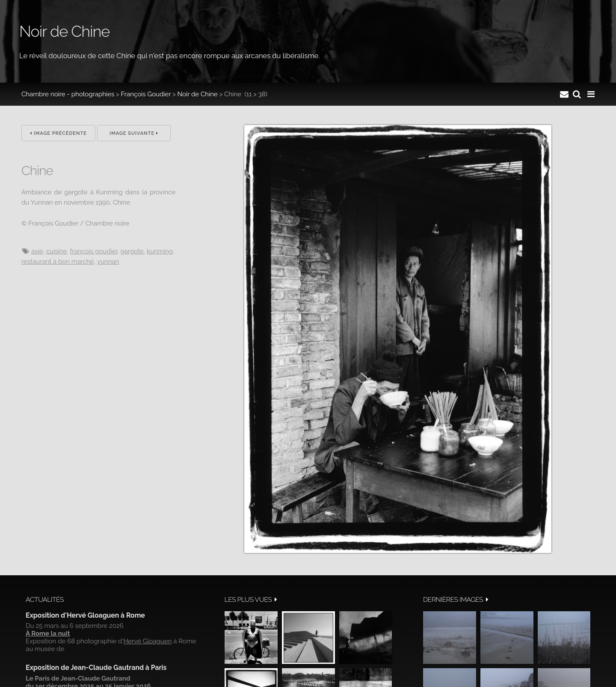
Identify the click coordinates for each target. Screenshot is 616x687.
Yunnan (108, 262)
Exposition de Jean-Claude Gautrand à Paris (96, 668)
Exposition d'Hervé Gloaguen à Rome (85, 615)
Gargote (132, 251)
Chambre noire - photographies (68, 94)
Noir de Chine (198, 94)
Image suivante (134, 133)
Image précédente (58, 133)
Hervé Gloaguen (147, 641)
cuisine (56, 251)
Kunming (160, 251)
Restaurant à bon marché (58, 262)
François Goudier (146, 94)
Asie (37, 251)
